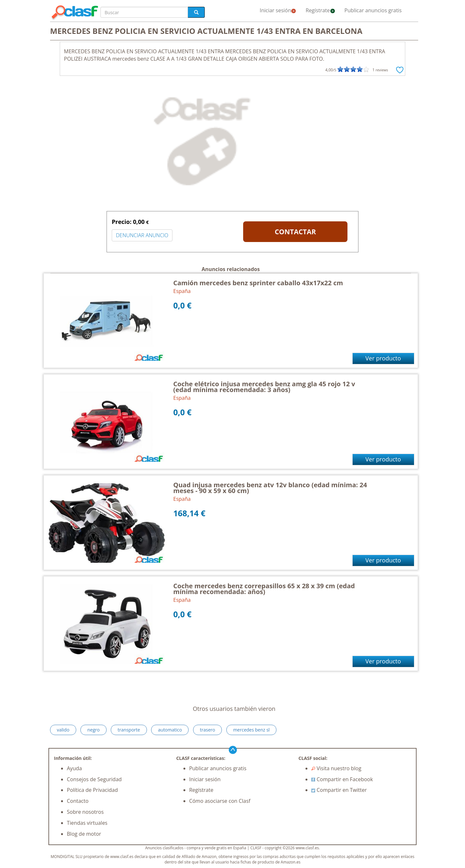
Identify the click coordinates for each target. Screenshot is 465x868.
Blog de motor (84, 834)
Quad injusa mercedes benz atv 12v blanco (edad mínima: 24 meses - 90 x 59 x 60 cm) (270, 488)
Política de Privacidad (92, 790)
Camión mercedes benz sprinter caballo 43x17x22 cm (258, 283)
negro (93, 730)
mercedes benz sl (251, 730)
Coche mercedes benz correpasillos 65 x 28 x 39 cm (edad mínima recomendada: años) (264, 589)
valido (63, 730)
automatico (170, 730)
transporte (129, 730)
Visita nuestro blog (336, 768)
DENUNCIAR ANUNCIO (142, 235)
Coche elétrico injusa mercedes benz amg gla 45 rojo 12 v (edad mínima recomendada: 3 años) (264, 387)
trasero (207, 730)
